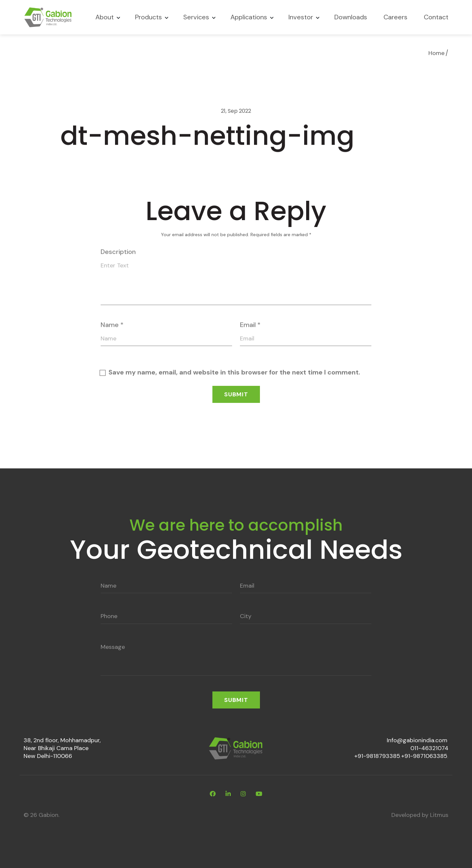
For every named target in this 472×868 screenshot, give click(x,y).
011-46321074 (429, 748)
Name (112, 326)
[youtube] (259, 794)
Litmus (439, 815)
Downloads (351, 17)
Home (436, 53)
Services (196, 17)
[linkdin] (228, 794)
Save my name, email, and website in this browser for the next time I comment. (234, 374)
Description (118, 254)
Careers (395, 17)
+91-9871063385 (424, 756)
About (105, 17)
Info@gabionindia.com (417, 740)
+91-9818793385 (377, 756)
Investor (301, 17)
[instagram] (243, 794)
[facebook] (213, 794)
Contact (436, 17)
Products (148, 17)
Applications (249, 17)
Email (250, 326)
